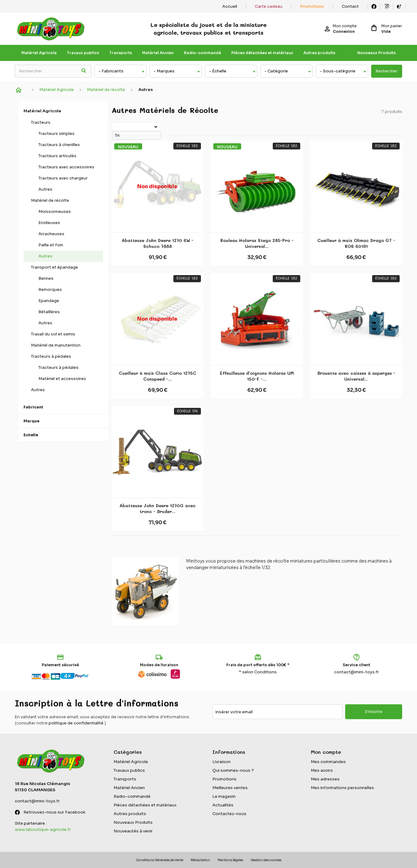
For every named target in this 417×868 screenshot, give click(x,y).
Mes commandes (328, 762)
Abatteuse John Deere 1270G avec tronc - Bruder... (158, 509)
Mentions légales (230, 860)
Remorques (50, 289)
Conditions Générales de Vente (160, 860)
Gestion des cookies (266, 860)
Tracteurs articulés (57, 156)
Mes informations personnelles (342, 788)
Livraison (222, 762)
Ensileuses (49, 223)
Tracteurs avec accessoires (66, 167)
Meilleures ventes (230, 788)
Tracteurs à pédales (51, 356)
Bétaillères (49, 312)
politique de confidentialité (76, 723)
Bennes (46, 278)
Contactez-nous (229, 814)
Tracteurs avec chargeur (63, 178)
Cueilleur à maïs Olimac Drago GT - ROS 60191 (356, 243)
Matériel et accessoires (62, 379)
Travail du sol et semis (53, 334)
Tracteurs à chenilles (59, 145)
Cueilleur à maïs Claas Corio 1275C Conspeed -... (158, 376)
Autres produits (319, 53)
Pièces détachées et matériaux (262, 53)
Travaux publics (83, 53)
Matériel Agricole (39, 53)
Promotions (312, 6)
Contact (350, 6)
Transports (121, 53)
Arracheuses (51, 234)
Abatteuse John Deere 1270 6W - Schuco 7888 (158, 243)
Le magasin (224, 796)
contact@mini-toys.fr (356, 672)
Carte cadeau (269, 6)
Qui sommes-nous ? (233, 770)
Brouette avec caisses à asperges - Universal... (356, 376)
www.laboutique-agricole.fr (43, 829)
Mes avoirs (322, 770)
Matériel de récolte (50, 200)
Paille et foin (51, 245)
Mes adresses (325, 779)
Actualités (223, 805)
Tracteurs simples (56, 134)
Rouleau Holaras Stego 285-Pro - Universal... (257, 243)
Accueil (230, 6)
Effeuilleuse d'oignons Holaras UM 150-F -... (257, 376)
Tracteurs (41, 122)
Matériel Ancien (158, 53)
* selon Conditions (258, 672)
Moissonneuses (55, 212)
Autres (45, 189)
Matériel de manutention (56, 345)
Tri (113, 126)
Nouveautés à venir (133, 831)
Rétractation (200, 860)
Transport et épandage (54, 267)
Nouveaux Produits (376, 53)
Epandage (49, 301)
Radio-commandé (202, 53)
